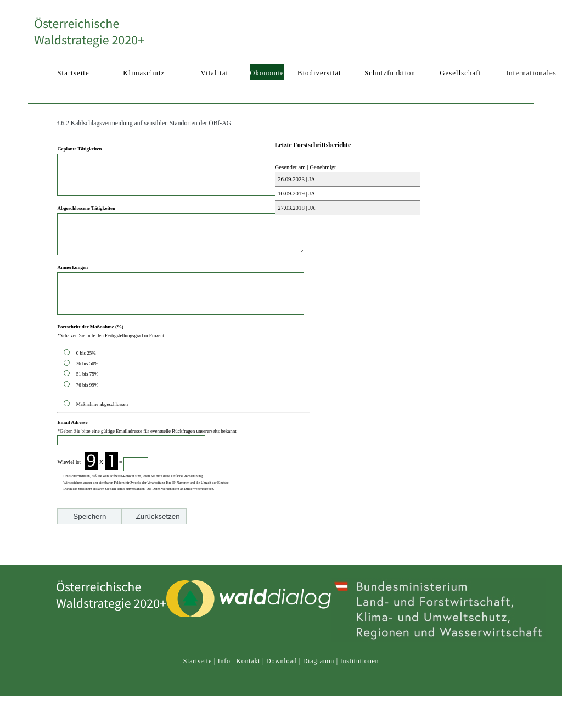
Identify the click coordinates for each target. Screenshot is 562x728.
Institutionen (360, 671)
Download (282, 671)
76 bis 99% (88, 410)
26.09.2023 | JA (296, 179)
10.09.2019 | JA (296, 193)
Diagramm (319, 671)
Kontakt (248, 671)
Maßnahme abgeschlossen (102, 429)
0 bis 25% (88, 378)
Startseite (198, 671)
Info (224, 671)
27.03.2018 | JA (296, 208)
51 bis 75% (89, 399)
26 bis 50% (89, 388)
